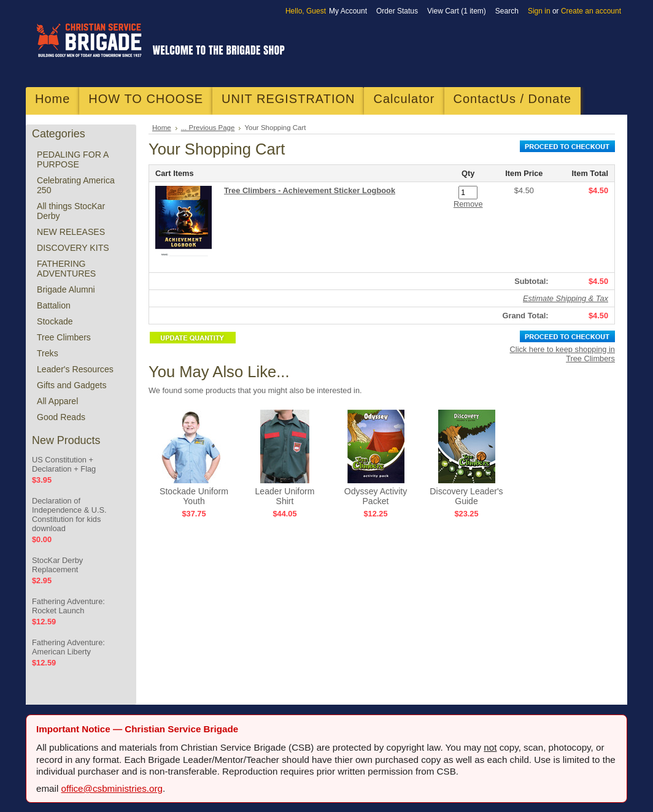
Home (162, 128)
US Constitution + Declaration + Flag (64, 464)
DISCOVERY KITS (73, 248)
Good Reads (61, 417)
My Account (348, 11)
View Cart (457, 11)
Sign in (539, 11)
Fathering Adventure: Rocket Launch (68, 606)
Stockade (55, 321)
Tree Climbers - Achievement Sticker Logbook (310, 190)
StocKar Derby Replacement (57, 565)
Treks (48, 353)
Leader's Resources (75, 369)
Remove (468, 204)
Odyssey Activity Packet (376, 496)
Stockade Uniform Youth (194, 496)
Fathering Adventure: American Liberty (68, 647)
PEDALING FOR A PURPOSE (73, 159)
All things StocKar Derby (71, 211)
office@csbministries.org (112, 788)
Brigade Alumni (66, 289)
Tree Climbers (64, 337)
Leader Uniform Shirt (284, 496)
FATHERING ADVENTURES (66, 269)
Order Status (397, 11)
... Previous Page (208, 128)
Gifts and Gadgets (71, 385)
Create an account (591, 11)
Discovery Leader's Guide (466, 496)
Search (507, 11)
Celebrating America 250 (76, 185)
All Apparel (57, 401)
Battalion (54, 305)
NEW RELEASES (71, 232)
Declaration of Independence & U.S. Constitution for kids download (69, 515)
